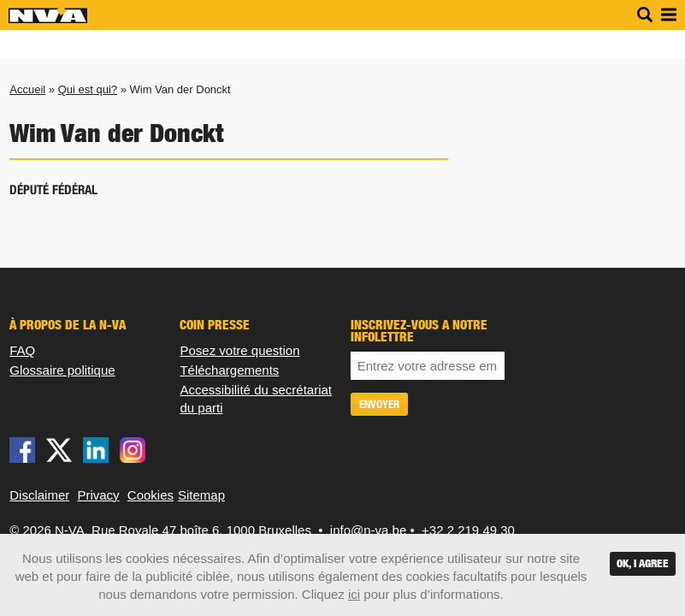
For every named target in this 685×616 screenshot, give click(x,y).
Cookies (151, 495)
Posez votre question (239, 350)
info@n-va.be (368, 530)
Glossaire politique (62, 370)
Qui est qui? (88, 89)
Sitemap (201, 495)
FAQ (22, 350)
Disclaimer (39, 495)
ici (354, 594)
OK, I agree (643, 563)
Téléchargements (229, 370)
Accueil (27, 89)
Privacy (98, 495)
